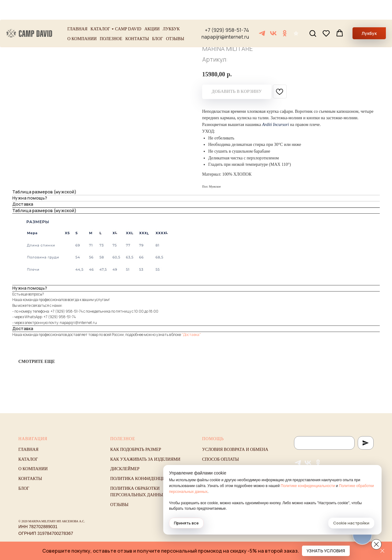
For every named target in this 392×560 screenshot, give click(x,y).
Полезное (111, 19)
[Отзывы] (296, 14)
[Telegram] (262, 14)
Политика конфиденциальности (149, 479)
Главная (77, 9)
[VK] (273, 14)
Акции (152, 9)
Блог (158, 19)
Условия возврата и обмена (235, 450)
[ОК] (285, 14)
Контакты (137, 19)
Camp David (128, 9)
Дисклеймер (125, 469)
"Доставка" (191, 335)
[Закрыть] (382, 551)
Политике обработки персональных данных (282, 492)
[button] (313, 13)
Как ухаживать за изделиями (145, 459)
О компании (82, 19)
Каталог (100, 9)
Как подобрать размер (136, 450)
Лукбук (171, 9)
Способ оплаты (221, 459)
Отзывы (175, 19)
